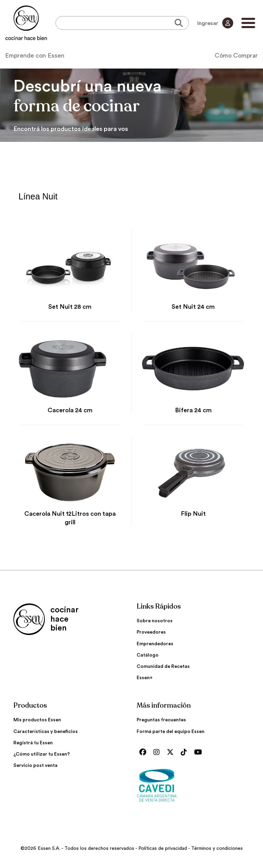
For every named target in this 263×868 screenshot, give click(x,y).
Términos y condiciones (217, 848)
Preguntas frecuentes (161, 720)
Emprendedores (155, 644)
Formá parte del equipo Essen (171, 732)
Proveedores (151, 632)
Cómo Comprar (236, 56)
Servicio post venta (35, 766)
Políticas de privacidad (163, 848)
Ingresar (215, 23)
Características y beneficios (46, 732)
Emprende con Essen (35, 56)
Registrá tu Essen (33, 743)
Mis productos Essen (37, 720)
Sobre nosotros (155, 621)
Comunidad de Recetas (163, 667)
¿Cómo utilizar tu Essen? (42, 754)
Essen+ (145, 678)
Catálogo (148, 655)
